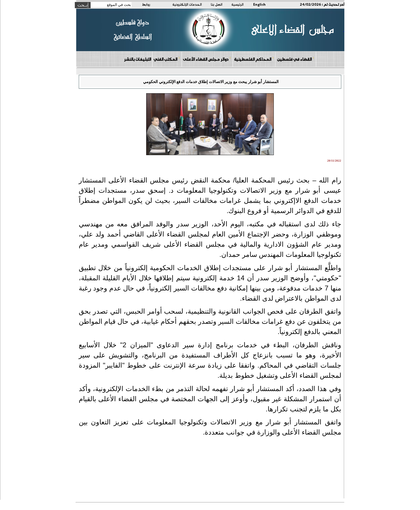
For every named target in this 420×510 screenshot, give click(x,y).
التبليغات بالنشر (137, 59)
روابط (146, 4)
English (259, 4)
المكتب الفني (167, 59)
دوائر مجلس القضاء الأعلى (207, 59)
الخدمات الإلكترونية (187, 4)
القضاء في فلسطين (296, 59)
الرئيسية (238, 4)
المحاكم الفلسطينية (254, 59)
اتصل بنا (217, 4)
